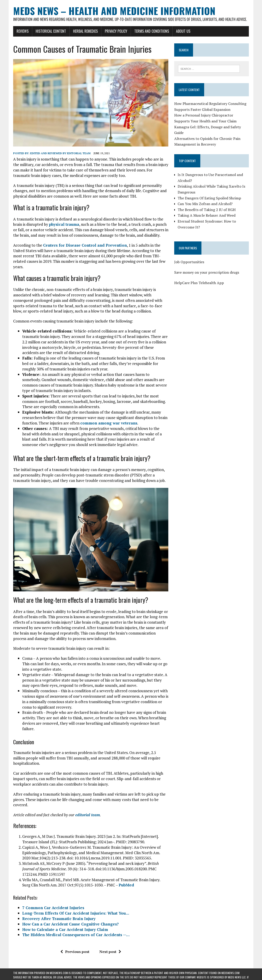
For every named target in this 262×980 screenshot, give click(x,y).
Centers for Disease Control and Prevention (85, 245)
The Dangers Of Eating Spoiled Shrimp (209, 198)
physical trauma (64, 224)
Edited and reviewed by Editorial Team (60, 153)
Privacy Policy (116, 31)
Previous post (75, 952)
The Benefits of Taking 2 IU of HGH (207, 210)
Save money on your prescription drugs (207, 272)
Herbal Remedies (85, 31)
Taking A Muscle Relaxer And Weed (207, 215)
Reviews (23, 31)
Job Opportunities (189, 262)
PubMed (126, 885)
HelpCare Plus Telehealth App (199, 283)
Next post (110, 952)
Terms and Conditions (152, 31)
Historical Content (51, 31)
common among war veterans (109, 423)
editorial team (88, 815)
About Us (183, 31)
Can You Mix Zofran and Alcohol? (205, 204)
